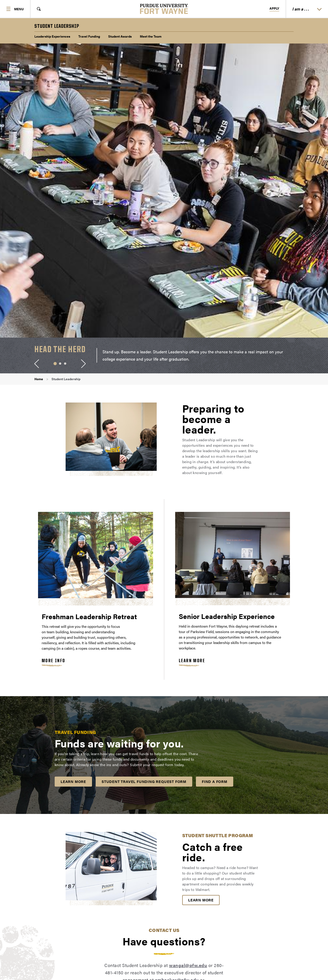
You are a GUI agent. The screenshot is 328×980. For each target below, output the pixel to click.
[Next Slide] (83, 364)
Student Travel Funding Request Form (144, 781)
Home (39, 379)
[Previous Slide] (37, 364)
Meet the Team (151, 36)
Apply (274, 8)
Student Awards (120, 36)
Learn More (192, 661)
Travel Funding (89, 36)
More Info (54, 661)
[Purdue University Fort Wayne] (164, 9)
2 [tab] (60, 364)
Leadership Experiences (52, 36)
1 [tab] (55, 364)
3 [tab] (65, 364)
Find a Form (215, 781)
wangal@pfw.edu (188, 965)
